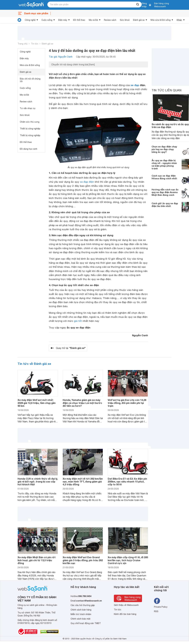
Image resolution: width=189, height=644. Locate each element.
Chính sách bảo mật (81, 619)
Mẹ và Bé (93, 20)
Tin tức (35, 44)
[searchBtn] (138, 5)
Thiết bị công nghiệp (30, 129)
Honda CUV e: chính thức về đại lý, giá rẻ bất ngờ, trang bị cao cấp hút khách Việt (38, 481)
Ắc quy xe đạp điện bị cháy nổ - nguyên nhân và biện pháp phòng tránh (164, 164)
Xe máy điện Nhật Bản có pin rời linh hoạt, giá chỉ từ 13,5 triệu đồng (37, 560)
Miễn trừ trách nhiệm (81, 614)
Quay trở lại (71, 348)
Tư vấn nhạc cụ (28, 108)
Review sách (110, 20)
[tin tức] (19, 20)
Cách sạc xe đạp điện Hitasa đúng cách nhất (164, 177)
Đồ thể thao (79, 20)
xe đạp (135, 85)
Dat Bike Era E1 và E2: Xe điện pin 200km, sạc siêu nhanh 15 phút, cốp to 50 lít (127, 481)
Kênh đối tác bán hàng (125, 614)
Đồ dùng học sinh (29, 149)
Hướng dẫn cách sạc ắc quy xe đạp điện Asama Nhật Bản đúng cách (165, 192)
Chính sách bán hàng (81, 610)
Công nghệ (30, 20)
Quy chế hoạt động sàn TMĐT (86, 623)
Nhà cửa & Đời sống (161, 20)
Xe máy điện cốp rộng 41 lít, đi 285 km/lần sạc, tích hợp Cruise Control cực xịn (128, 560)
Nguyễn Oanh (140, 335)
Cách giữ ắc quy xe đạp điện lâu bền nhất (165, 205)
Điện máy (63, 20)
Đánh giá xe (139, 20)
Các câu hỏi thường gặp (83, 605)
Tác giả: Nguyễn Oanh (61, 57)
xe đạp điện (87, 182)
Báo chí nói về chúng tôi (30, 80)
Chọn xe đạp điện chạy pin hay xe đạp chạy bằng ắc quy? (164, 149)
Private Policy (161, 607)
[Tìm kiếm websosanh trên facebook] (157, 601)
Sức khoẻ (125, 20)
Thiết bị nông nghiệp (30, 135)
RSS (156, 611)
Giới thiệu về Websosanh (126, 605)
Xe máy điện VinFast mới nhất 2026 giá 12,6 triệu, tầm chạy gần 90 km (37, 403)
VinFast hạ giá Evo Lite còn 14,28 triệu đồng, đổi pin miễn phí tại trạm (127, 403)
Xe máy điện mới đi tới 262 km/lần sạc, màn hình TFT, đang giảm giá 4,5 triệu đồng (83, 481)
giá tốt (78, 321)
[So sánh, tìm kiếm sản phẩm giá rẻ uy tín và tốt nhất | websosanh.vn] (31, 5)
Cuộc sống (47, 20)
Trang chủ (23, 44)
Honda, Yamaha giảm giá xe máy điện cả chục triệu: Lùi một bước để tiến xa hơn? (82, 403)
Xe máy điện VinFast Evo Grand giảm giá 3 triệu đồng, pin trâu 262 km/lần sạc (83, 560)
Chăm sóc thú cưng (30, 122)
